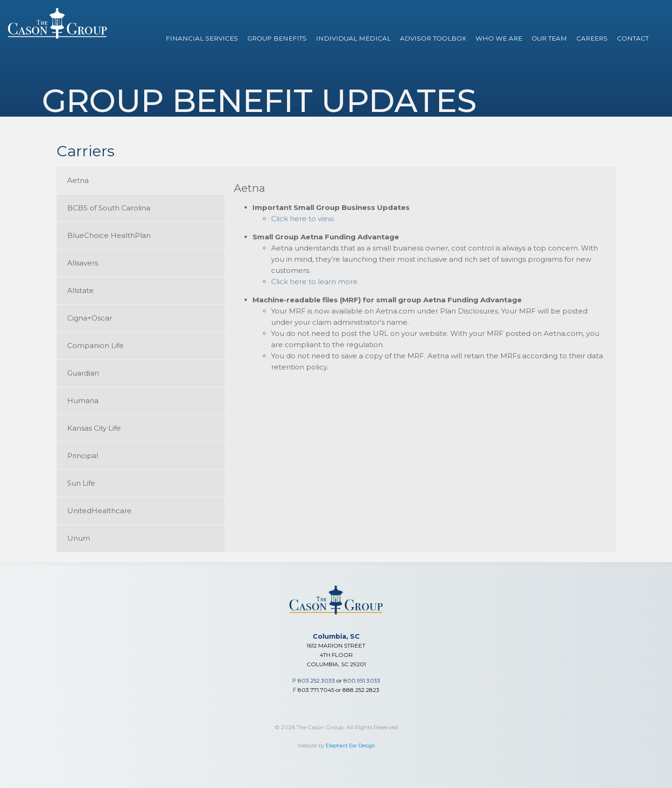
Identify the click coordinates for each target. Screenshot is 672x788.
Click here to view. (303, 219)
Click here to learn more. (315, 282)
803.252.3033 (316, 680)
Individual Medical (353, 38)
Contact (633, 38)
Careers (592, 38)
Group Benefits (277, 38)
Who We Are (499, 38)
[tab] (140, 181)
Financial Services (202, 38)
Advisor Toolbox (433, 38)
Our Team (549, 38)
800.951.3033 (362, 680)
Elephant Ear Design (350, 746)
